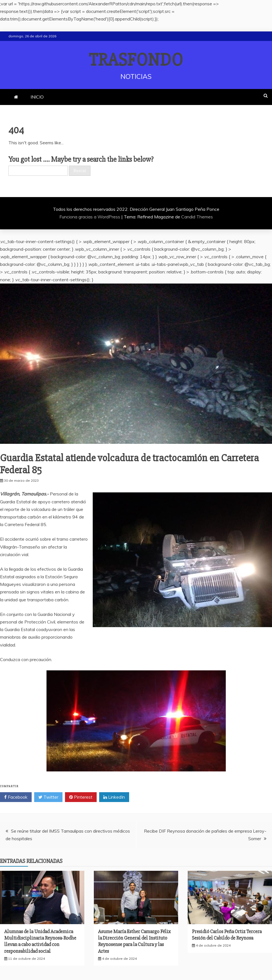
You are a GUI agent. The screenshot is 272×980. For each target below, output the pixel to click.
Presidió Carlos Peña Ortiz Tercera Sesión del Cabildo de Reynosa (227, 935)
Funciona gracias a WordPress (90, 217)
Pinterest (81, 797)
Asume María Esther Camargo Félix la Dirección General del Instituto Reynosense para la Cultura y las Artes (134, 941)
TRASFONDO (136, 60)
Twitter (48, 797)
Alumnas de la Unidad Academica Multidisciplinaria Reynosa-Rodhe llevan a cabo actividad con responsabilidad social (40, 941)
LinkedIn (114, 797)
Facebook (16, 797)
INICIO (37, 97)
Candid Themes (197, 217)
